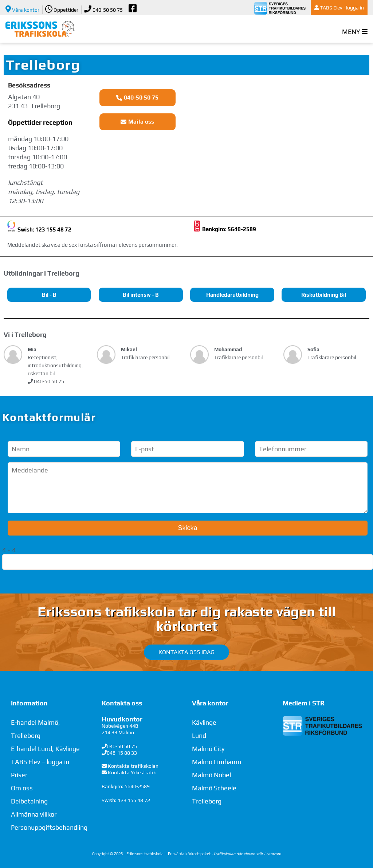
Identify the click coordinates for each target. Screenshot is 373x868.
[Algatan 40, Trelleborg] (280, 140)
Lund (199, 735)
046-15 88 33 (122, 753)
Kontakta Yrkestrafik (132, 772)
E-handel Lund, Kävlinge (45, 749)
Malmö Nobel (211, 775)
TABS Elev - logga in (339, 8)
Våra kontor (22, 9)
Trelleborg (207, 801)
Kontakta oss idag (186, 652)
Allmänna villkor (34, 814)
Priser (19, 775)
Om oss (22, 788)
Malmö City (208, 749)
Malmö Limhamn (217, 762)
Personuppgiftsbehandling (49, 827)
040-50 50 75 (103, 9)
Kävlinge (204, 722)
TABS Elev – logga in (40, 762)
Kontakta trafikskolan (133, 766)
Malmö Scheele (214, 788)
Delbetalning (29, 801)
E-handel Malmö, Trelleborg (36, 729)
